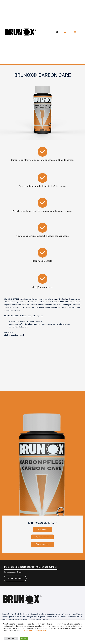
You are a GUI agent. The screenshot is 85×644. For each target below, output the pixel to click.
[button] (75, 32)
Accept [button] (24, 638)
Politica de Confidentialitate (35, 630)
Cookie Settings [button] (11, 638)
